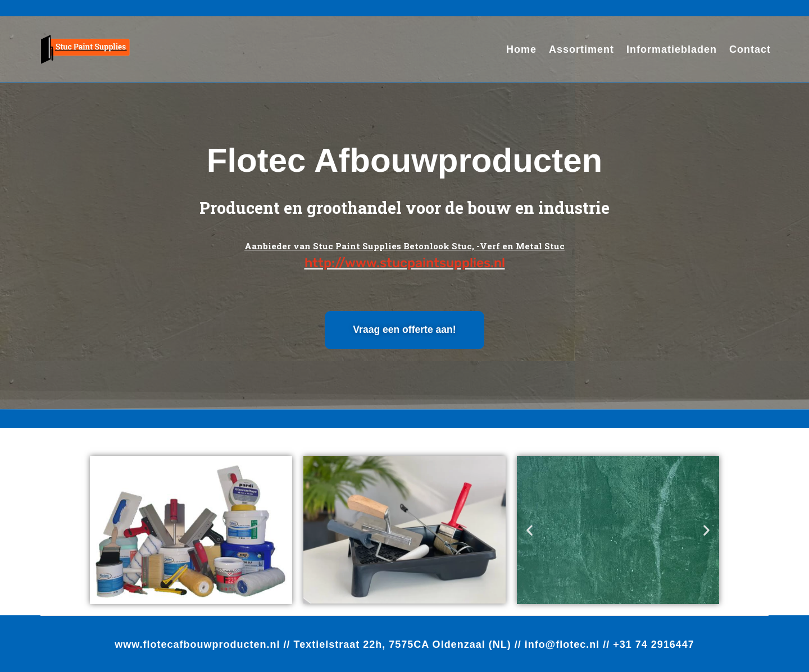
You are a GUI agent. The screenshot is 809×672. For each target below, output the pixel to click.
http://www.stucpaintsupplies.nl (405, 263)
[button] (530, 530)
